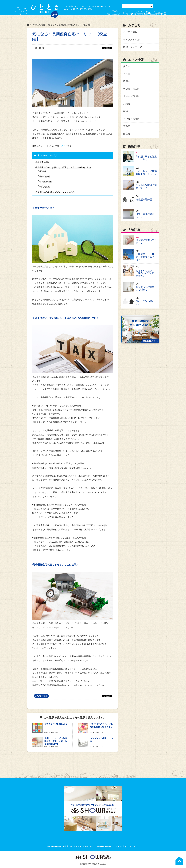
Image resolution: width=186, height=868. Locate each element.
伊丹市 (127, 66)
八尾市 (127, 74)
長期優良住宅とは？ (45, 162)
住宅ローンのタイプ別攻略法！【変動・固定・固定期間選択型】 (56, 741)
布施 (126, 111)
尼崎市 (127, 104)
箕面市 (127, 126)
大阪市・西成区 (131, 96)
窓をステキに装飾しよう (56, 724)
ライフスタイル (131, 40)
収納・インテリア (133, 47)
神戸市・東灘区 (131, 119)
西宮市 (127, 134)
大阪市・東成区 (131, 89)
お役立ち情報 (41, 696)
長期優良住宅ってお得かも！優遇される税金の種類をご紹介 (63, 167)
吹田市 (127, 81)
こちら (64, 146)
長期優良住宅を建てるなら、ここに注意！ (55, 192)
